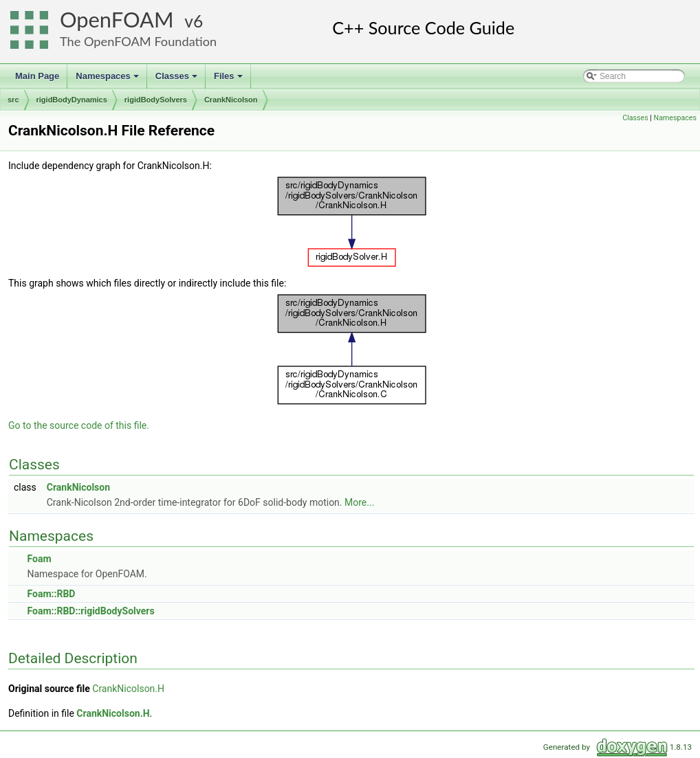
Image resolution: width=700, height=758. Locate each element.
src (13, 100)
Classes (177, 80)
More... (359, 502)
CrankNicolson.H (128, 689)
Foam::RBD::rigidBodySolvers (90, 611)
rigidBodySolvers (156, 100)
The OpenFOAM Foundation (138, 41)
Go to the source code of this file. (79, 425)
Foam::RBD (51, 594)
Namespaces (108, 80)
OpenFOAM (117, 20)
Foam (39, 559)
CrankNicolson (231, 100)
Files (229, 80)
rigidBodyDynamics (72, 100)
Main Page (37, 76)
